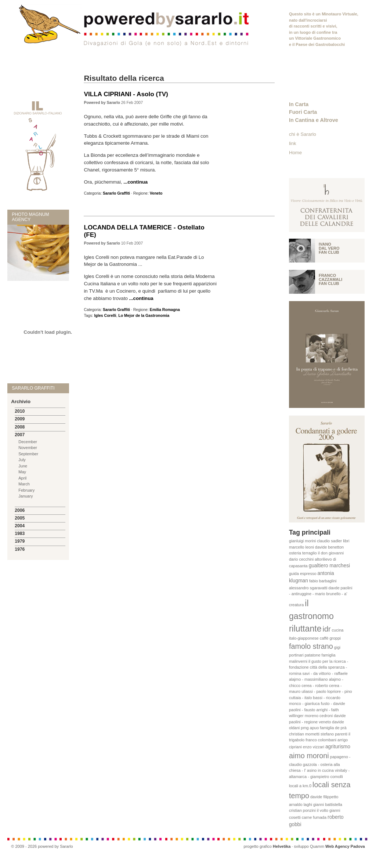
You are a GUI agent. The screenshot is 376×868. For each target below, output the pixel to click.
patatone (313, 655)
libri (346, 541)
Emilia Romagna (165, 310)
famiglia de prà (333, 728)
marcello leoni (301, 547)
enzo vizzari (314, 747)
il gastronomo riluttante (311, 616)
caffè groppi (330, 638)
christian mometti (304, 734)
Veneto (156, 193)
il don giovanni (331, 553)
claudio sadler (329, 541)
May (22, 472)
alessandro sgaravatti (308, 588)
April (22, 478)
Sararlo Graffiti (116, 193)
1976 (20, 549)
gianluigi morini (302, 541)
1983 (20, 534)
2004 (20, 526)
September (28, 454)
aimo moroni (309, 756)
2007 (20, 435)
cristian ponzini (302, 810)
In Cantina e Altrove (314, 120)
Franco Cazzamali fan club (330, 279)
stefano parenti (334, 734)
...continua (135, 182)
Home (295, 153)
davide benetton (329, 547)
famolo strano (311, 646)
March (24, 484)
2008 (20, 427)
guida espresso (303, 574)
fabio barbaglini (323, 581)
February (26, 490)
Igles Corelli (105, 315)
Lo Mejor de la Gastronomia (144, 315)
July (22, 460)
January (26, 496)
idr (327, 629)
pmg (305, 728)
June (23, 466)
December (28, 442)
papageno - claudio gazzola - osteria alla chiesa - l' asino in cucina (320, 764)
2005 (20, 518)
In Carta (299, 104)
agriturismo (338, 747)
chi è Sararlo (303, 134)
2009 (20, 419)
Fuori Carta (303, 112)
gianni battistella (328, 804)
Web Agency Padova (345, 846)
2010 (20, 411)
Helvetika (282, 846)
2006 (20, 510)
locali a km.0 (300, 786)
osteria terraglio (303, 553)
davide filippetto (324, 797)
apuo (314, 728)
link (293, 143)
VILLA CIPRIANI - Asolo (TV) (126, 94)
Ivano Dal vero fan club (329, 248)
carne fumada (314, 817)
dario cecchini (301, 559)
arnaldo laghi (301, 804)
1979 (20, 541)
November (28, 448)
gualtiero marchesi (329, 566)
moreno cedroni (319, 716)
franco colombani (321, 740)
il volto (323, 810)
